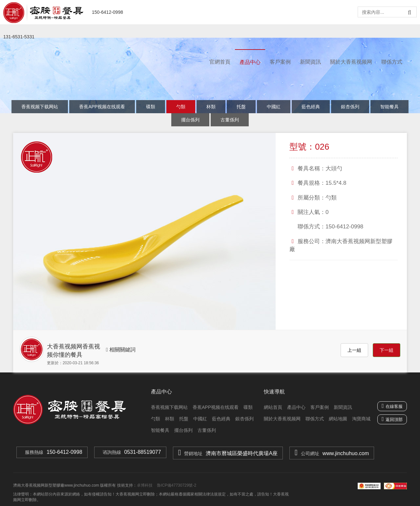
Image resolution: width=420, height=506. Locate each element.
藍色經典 (311, 107)
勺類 (181, 107)
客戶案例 (280, 62)
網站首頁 (273, 407)
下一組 (387, 350)
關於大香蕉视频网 (351, 62)
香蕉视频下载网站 (40, 107)
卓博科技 (145, 485)
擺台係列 (190, 120)
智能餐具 (389, 107)
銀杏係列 (350, 107)
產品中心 (250, 62)
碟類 (151, 107)
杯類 (211, 107)
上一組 (354, 350)
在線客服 (392, 406)
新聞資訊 (310, 62)
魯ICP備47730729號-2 (176, 485)
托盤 (241, 107)
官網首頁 (220, 62)
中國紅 (274, 107)
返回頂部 (394, 420)
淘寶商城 (361, 419)
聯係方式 (392, 62)
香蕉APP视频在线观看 (102, 107)
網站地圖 (338, 419)
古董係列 (230, 120)
